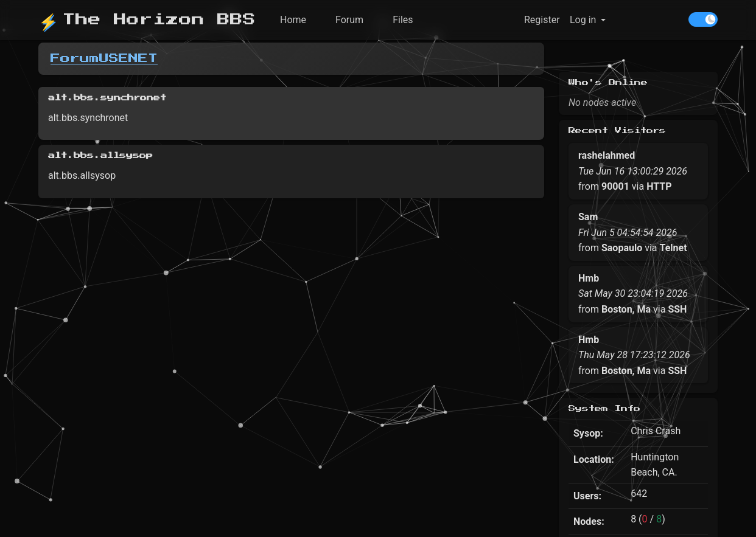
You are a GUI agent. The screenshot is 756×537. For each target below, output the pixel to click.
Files (403, 20)
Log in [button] (583, 20)
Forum (349, 20)
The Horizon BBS (147, 20)
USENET (128, 58)
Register (542, 20)
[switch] (703, 19)
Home (293, 20)
